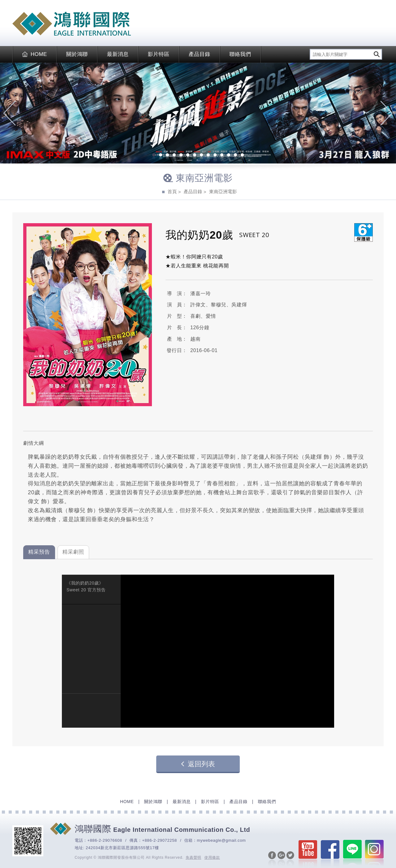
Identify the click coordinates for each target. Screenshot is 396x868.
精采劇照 (73, 552)
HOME (35, 54)
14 (242, 155)
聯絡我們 (240, 54)
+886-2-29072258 (159, 840)
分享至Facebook (272, 859)
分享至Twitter (290, 859)
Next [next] (387, 113)
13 (235, 155)
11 (222, 155)
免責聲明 (194, 857)
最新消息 (118, 54)
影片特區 (159, 54)
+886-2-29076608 (105, 840)
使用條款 (212, 857)
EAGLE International (72, 24)
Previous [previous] (9, 113)
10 (215, 155)
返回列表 (198, 764)
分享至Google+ (281, 859)
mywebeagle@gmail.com (221, 840)
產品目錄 (200, 54)
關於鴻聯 (77, 54)
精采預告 (39, 552)
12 (229, 155)
